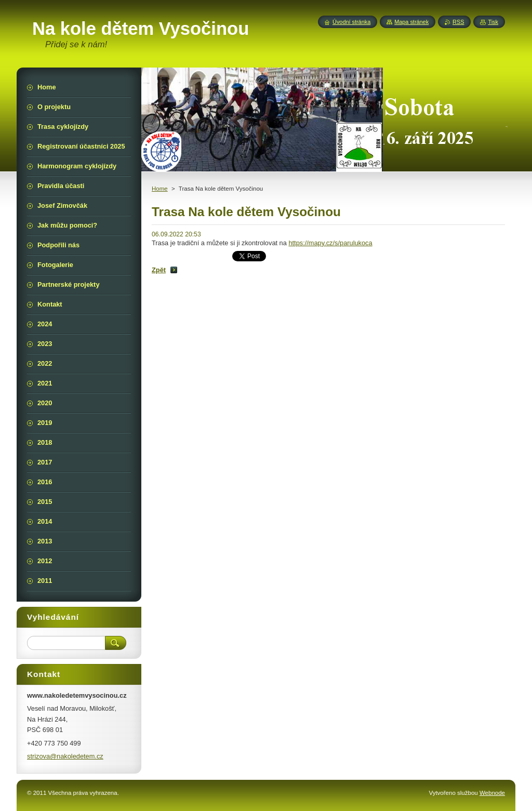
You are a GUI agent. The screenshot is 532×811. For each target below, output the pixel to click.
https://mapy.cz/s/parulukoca (330, 243)
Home (160, 189)
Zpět (159, 270)
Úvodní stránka (351, 22)
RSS (458, 22)
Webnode (492, 793)
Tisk (493, 22)
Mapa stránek (411, 22)
